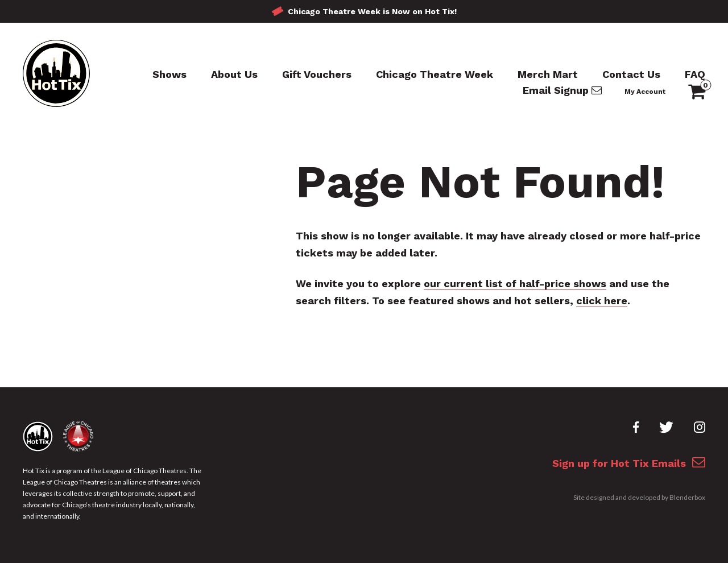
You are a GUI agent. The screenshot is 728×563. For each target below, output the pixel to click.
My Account (645, 92)
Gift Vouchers (317, 74)
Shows (169, 74)
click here (602, 301)
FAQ (695, 74)
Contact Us (631, 74)
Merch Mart (548, 74)
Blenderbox (687, 497)
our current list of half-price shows (515, 283)
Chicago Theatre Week (435, 74)
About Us (234, 74)
